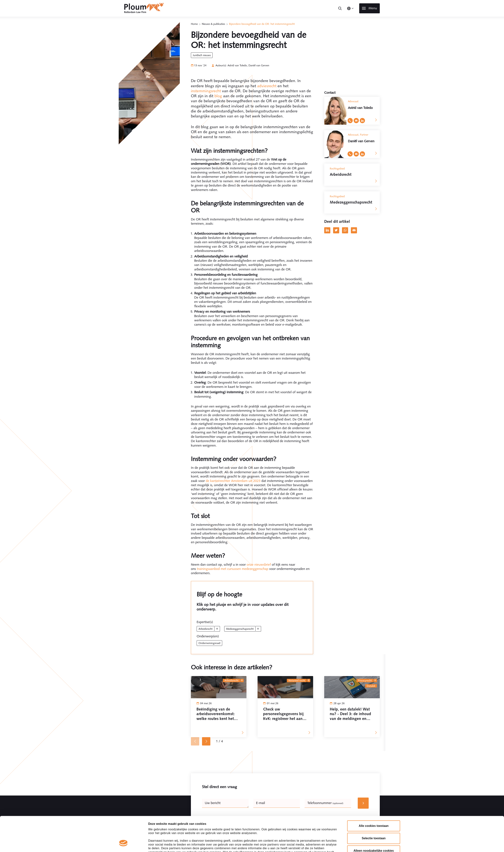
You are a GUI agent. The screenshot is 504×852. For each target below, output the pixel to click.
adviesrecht (267, 86)
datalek (371, 686)
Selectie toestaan (374, 809)
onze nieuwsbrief (259, 565)
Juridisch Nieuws (202, 55)
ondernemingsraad (209, 643)
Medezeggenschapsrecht (240, 629)
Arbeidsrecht (206, 629)
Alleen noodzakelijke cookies (374, 821)
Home (194, 24)
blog (218, 96)
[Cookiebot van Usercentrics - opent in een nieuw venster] (123, 845)
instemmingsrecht (206, 91)
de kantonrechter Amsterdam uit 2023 (233, 481)
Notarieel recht (297, 680)
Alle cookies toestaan (374, 796)
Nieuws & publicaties (213, 24)
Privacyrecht (365, 680)
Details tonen (305, 844)
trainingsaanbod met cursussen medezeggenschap (233, 569)
